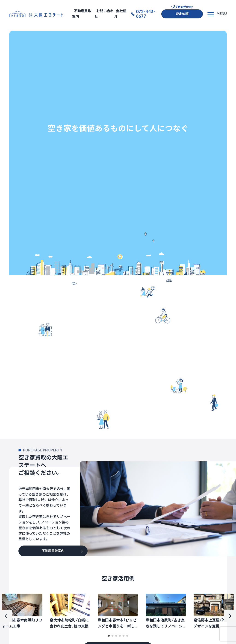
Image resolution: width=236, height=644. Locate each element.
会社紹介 (120, 14)
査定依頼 (182, 14)
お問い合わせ (104, 14)
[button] (109, 636)
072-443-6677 (146, 14)
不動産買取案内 (82, 14)
